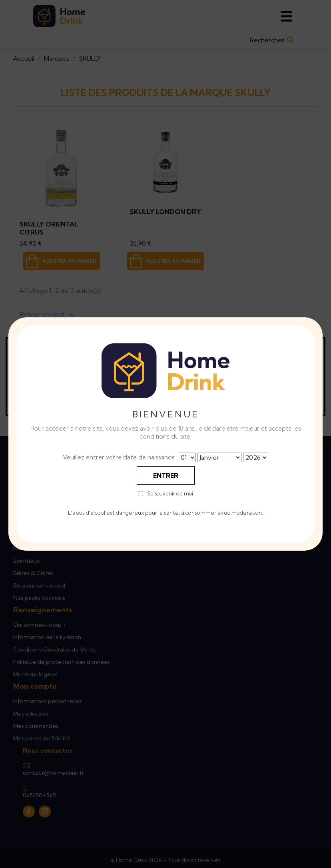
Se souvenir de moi (170, 494)
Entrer (166, 475)
